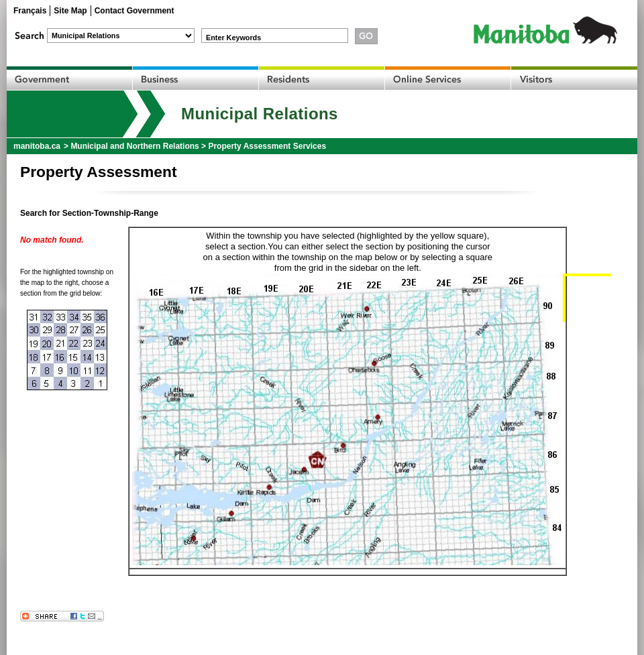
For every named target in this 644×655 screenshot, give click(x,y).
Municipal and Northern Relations (135, 146)
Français (30, 11)
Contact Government (135, 11)
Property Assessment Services (267, 146)
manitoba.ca (37, 146)
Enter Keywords (233, 38)
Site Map (70, 11)
